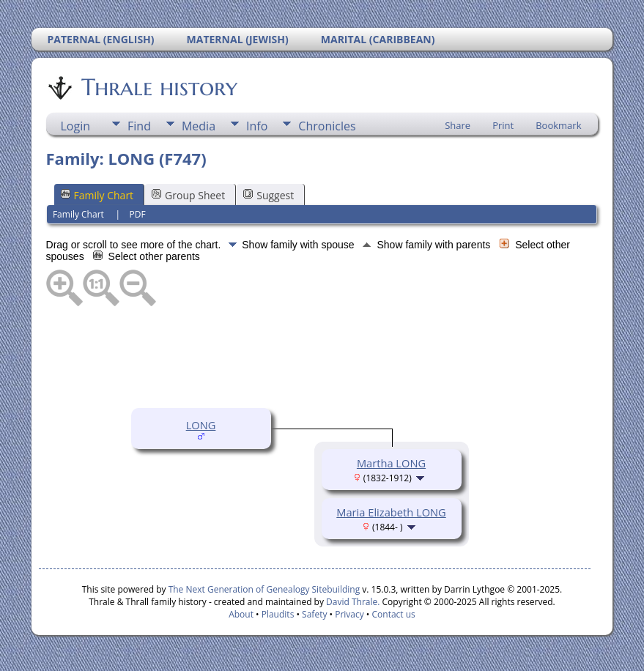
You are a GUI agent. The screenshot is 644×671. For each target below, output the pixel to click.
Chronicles (327, 126)
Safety (314, 614)
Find (139, 126)
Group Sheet (188, 195)
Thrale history (158, 87)
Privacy (349, 614)
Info (257, 126)
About (241, 614)
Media (199, 126)
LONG (201, 425)
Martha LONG (391, 463)
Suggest (269, 195)
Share (458, 125)
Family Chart (97, 195)
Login (76, 126)
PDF (137, 214)
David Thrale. (352, 602)
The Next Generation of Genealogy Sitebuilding (264, 589)
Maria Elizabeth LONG (391, 512)
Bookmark (558, 125)
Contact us (394, 614)
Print (503, 125)
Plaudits (278, 614)
